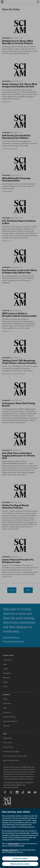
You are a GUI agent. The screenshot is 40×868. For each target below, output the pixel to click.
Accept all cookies (20, 858)
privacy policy (13, 844)
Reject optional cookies (20, 864)
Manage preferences (10, 850)
